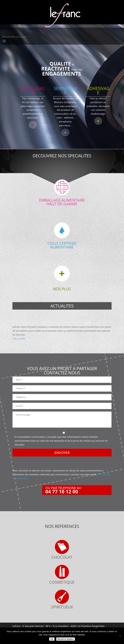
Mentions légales (66, 639)
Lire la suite (19, 339)
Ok (52, 639)
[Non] (120, 636)
